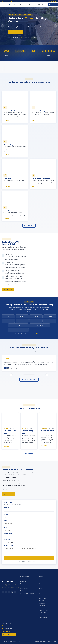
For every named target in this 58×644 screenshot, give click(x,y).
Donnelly (18, 331)
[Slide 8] (34, 43)
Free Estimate (53, 5)
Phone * (5, 540)
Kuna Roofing (42, 628)
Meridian (22, 317)
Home (10, 5)
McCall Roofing (42, 632)
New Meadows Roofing (44, 635)
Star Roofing (42, 625)
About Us (41, 596)
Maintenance (23, 5)
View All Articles (29, 473)
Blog (35, 5)
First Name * (6, 527)
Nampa (36, 317)
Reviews (41, 603)
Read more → (7, 467)
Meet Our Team (8, 290)
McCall (18, 326)
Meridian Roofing (43, 616)
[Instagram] (49, 1)
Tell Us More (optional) (9, 565)
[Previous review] (11, 394)
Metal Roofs (23, 601)
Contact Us (8, 578)
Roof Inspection (24, 611)
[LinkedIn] (56, 1)
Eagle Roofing (42, 623)
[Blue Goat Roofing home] (5, 5)
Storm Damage (24, 606)
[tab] (14, 394)
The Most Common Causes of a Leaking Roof (28, 452)
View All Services (29, 226)
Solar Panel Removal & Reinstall (27, 613)
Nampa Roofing (43, 618)
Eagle (8, 321)
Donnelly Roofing (43, 637)
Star (22, 321)
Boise (8, 317)
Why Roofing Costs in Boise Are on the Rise (48, 451)
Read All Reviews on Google (29, 399)
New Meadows (40, 326)
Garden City (50, 321)
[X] (9, 613)
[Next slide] (55, 26)
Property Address (8, 553)
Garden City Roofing (44, 630)
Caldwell (50, 317)
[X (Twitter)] (51, 1)
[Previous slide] (3, 26)
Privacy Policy (42, 608)
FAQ (39, 5)
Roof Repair (23, 603)
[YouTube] (54, 1)
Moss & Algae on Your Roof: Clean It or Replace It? (10, 452)
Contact (44, 5)
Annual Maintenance (25, 608)
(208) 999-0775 (6, 1)
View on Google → (33, 371)
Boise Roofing (42, 614)
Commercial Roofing (25, 599)
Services (16, 5)
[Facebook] (47, 1)
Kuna (36, 321)
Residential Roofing (25, 596)
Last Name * (6, 534)
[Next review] (47, 394)
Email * (5, 547)
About (30, 5)
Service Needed (7, 559)
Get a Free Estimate (17, 32)
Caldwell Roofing (43, 621)
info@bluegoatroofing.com (17, 1)
